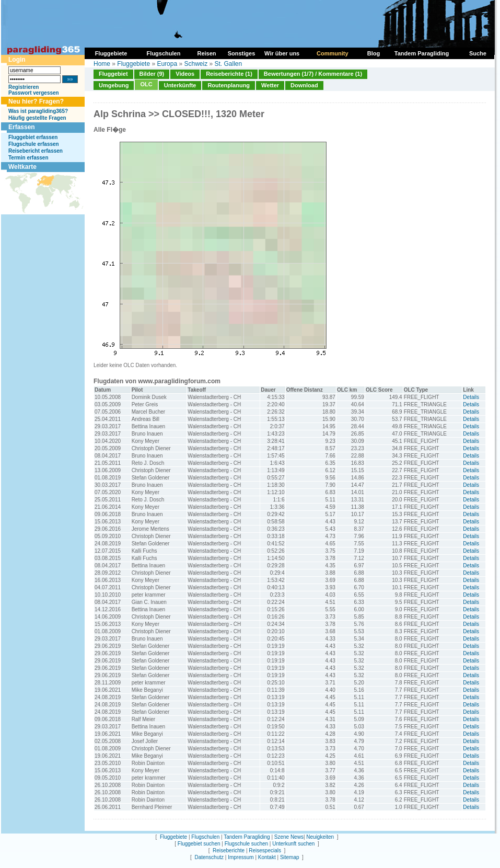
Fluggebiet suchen (199, 844)
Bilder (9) (152, 74)
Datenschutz (209, 857)
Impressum (241, 857)
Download (304, 85)
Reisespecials (265, 850)
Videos (185, 74)
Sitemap (290, 857)
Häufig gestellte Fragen (37, 118)
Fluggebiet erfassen (33, 137)
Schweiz (196, 64)
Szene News (289, 837)
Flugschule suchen (246, 844)
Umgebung (114, 85)
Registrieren (24, 87)
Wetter (270, 85)
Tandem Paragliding (247, 837)
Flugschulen (205, 837)
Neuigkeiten (320, 837)
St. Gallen (229, 64)
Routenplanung (229, 85)
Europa (167, 64)
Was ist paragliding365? (38, 111)
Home (102, 64)
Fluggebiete (133, 64)
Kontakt (267, 857)
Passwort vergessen (34, 93)
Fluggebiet (113, 74)
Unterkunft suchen (293, 844)
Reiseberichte (229, 850)
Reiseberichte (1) (229, 74)
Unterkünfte (180, 85)
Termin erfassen (28, 158)
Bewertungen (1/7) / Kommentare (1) (313, 74)
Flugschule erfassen (34, 144)
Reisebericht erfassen (36, 151)
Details (471, 397)
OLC (146, 84)
